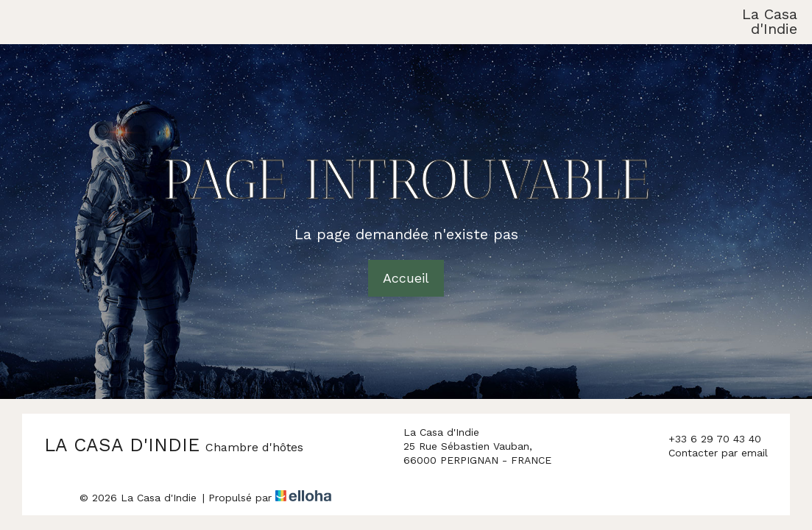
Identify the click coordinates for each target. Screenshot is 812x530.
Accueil (406, 278)
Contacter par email (710, 453)
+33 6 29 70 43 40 (706, 439)
